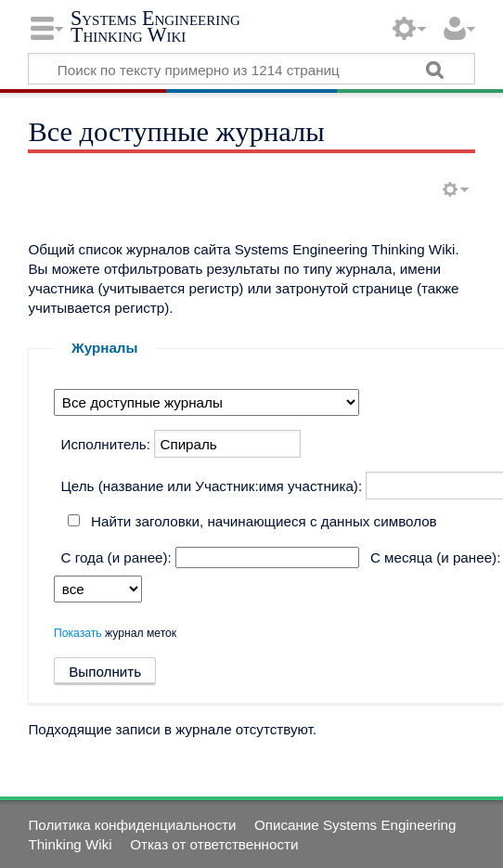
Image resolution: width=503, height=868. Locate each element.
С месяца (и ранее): (435, 557)
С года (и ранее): (116, 557)
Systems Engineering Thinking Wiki (155, 26)
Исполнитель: (106, 444)
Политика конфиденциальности (132, 825)
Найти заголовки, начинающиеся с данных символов (264, 521)
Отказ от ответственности (214, 844)
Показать (78, 633)
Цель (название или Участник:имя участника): (212, 486)
